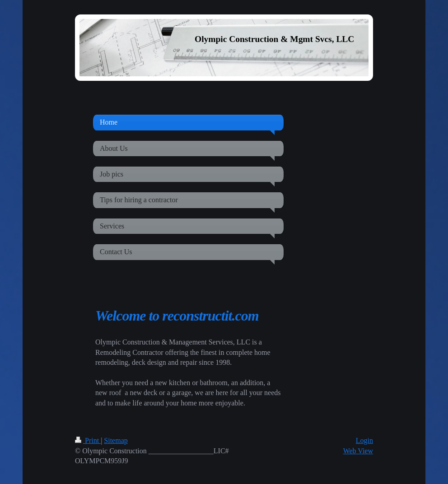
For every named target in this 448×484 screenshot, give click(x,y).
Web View (358, 451)
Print (88, 440)
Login (364, 440)
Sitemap (116, 440)
